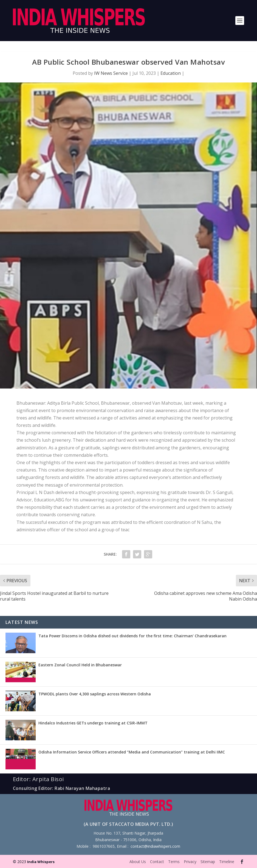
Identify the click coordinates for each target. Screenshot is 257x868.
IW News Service (111, 73)
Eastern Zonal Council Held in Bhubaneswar (80, 665)
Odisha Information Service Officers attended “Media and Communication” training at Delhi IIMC (132, 752)
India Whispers (41, 862)
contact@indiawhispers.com (155, 846)
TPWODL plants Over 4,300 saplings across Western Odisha (95, 694)
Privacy (190, 862)
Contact (157, 862)
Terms (174, 862)
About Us (138, 862)
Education (171, 73)
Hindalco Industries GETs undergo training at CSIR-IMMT (93, 723)
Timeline (227, 862)
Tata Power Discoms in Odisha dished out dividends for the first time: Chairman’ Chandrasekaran (132, 636)
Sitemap (208, 862)
